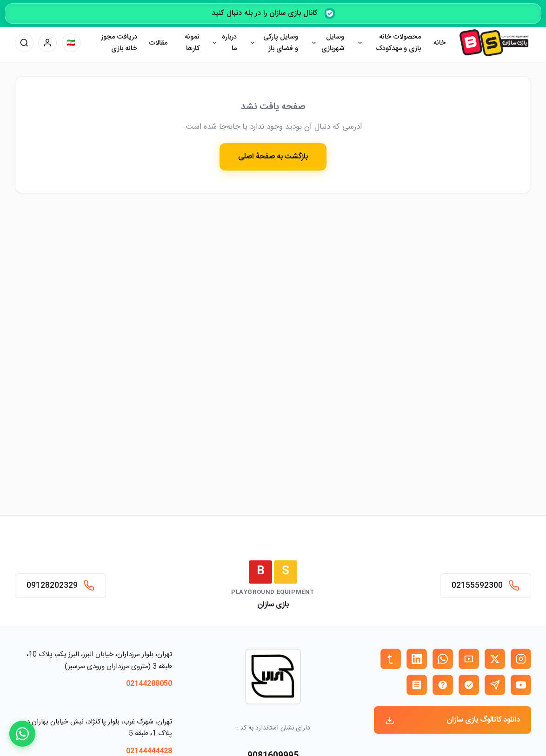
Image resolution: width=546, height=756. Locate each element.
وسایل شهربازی (333, 43)
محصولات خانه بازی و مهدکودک (398, 43)
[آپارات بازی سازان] (469, 659)
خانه (439, 43)
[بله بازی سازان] (469, 685)
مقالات (158, 43)
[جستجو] (24, 43)
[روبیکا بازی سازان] (417, 685)
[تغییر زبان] (71, 43)
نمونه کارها (192, 43)
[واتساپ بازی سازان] (443, 659)
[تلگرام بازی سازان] (495, 685)
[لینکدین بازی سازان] (417, 659)
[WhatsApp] (22, 734)
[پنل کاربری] (47, 43)
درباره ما (229, 43)
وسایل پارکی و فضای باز (281, 43)
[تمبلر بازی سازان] (391, 659)
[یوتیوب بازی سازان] (521, 685)
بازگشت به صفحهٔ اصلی (273, 157)
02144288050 (149, 684)
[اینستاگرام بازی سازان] (521, 659)
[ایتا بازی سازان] (443, 685)
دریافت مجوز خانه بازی (119, 43)
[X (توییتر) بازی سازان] (495, 659)
